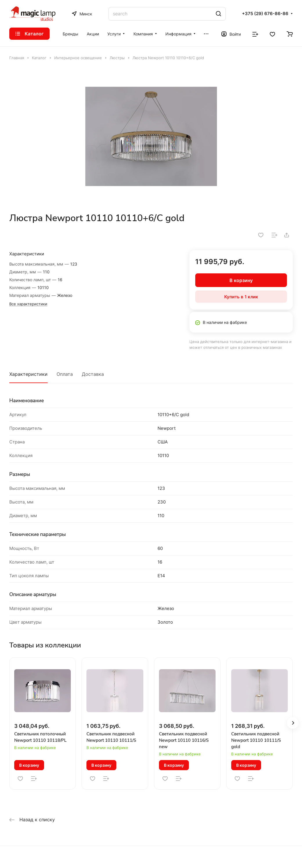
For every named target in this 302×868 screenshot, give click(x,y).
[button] (293, 723)
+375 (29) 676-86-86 (265, 14)
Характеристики (28, 374)
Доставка (93, 374)
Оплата (65, 374)
